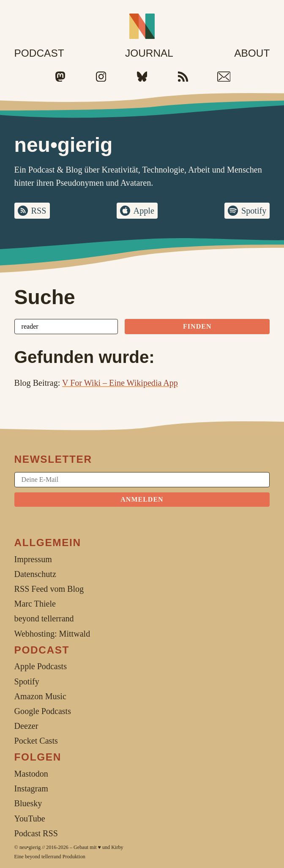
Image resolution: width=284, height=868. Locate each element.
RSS (39, 211)
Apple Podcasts (41, 666)
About (252, 53)
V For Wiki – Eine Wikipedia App (120, 383)
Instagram (31, 788)
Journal (149, 53)
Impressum (33, 559)
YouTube (30, 819)
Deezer (26, 726)
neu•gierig (30, 847)
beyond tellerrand (43, 857)
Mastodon (31, 774)
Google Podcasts (43, 711)
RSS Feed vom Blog (49, 589)
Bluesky (28, 803)
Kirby (117, 847)
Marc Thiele (35, 604)
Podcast (39, 53)
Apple (144, 211)
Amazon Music (40, 696)
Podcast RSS (36, 833)
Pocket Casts (36, 741)
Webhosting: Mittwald (52, 634)
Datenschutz (35, 574)
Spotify (254, 211)
